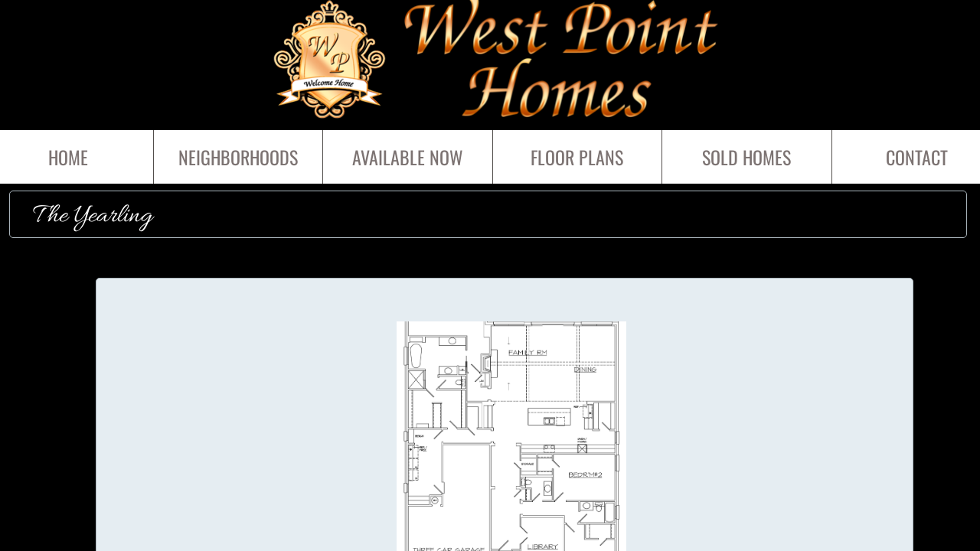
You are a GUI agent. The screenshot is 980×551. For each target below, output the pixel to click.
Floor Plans (577, 157)
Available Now (408, 157)
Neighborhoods (238, 157)
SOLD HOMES (746, 157)
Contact (917, 157)
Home (68, 157)
